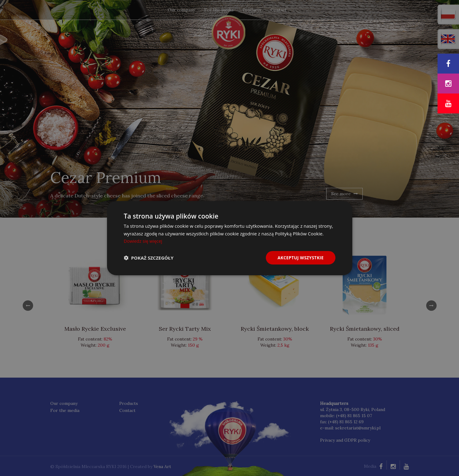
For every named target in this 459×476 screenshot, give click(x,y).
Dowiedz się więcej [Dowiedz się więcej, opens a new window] (144, 241)
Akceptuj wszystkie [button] (300, 257)
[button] (149, 258)
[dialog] (229, 238)
